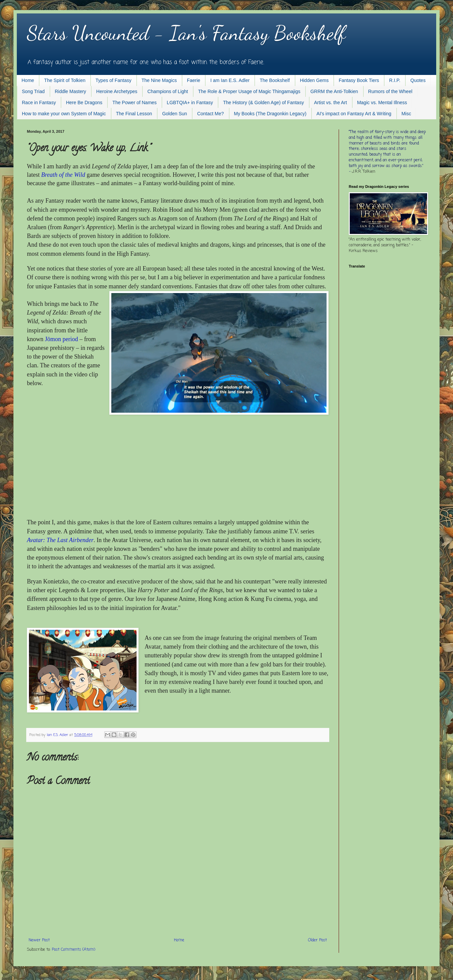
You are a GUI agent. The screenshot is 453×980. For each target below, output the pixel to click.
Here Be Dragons (84, 103)
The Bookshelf (275, 80)
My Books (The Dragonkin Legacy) (270, 114)
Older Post (317, 940)
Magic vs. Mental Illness (382, 103)
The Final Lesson (134, 114)
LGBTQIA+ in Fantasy (190, 103)
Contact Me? (210, 114)
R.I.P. (395, 80)
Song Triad (33, 91)
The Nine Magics (159, 80)
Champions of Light (168, 91)
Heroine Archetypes (117, 91)
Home (28, 80)
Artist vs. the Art (331, 103)
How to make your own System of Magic (64, 114)
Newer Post (39, 940)
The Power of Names (135, 103)
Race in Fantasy (39, 103)
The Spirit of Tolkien (65, 80)
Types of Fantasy (114, 80)
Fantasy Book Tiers (359, 80)
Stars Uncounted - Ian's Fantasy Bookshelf (186, 33)
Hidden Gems (314, 80)
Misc (406, 114)
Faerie (194, 80)
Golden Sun (175, 114)
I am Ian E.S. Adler (230, 80)
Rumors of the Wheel (390, 91)
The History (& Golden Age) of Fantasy (263, 103)
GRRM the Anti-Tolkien (334, 91)
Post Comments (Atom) (73, 950)
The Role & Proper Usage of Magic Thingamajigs (249, 91)
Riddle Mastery (70, 91)
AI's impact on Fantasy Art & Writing (354, 114)
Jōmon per (62, 339)
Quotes (418, 80)
